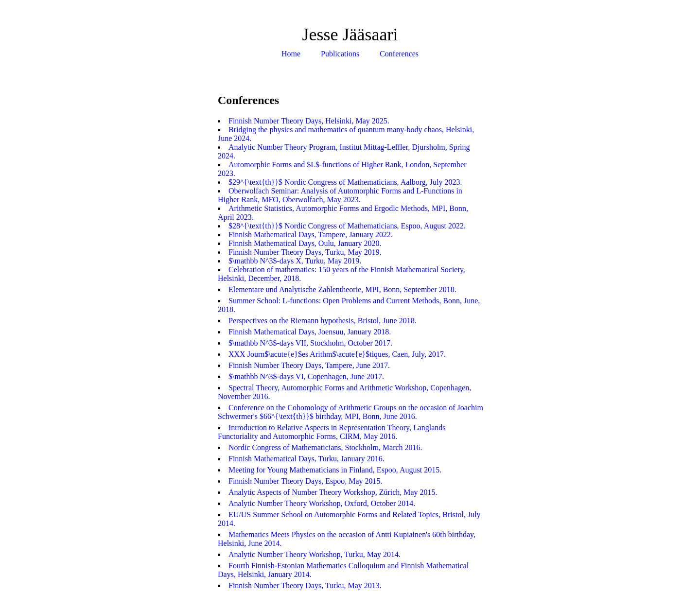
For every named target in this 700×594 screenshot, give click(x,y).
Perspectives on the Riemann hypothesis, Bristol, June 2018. (323, 321)
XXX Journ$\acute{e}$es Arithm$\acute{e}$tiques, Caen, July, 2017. (337, 354)
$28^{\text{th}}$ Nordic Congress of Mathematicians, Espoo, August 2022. (347, 226)
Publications (340, 54)
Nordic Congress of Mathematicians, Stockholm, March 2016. (325, 447)
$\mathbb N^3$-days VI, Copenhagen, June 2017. (306, 376)
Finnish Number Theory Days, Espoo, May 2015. (306, 481)
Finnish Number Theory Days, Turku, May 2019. (305, 252)
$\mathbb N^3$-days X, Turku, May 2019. (295, 261)
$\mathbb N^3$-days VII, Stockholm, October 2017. (310, 343)
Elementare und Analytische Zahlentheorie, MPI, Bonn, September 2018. (342, 289)
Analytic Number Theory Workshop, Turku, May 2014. (315, 554)
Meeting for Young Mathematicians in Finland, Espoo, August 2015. (335, 470)
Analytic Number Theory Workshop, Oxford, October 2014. (322, 503)
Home (291, 54)
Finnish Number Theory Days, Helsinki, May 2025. (309, 121)
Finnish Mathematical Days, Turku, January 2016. (306, 459)
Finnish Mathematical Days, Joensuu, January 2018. (310, 332)
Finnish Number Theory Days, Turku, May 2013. (305, 585)
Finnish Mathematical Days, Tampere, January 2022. (311, 235)
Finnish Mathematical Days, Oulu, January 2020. (305, 243)
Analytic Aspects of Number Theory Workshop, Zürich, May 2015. (333, 492)
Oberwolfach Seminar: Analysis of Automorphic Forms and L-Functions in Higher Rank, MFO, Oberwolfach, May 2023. (340, 195)
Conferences (399, 54)
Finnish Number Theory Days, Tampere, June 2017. (309, 365)
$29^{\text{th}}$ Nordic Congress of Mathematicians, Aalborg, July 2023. (345, 182)
